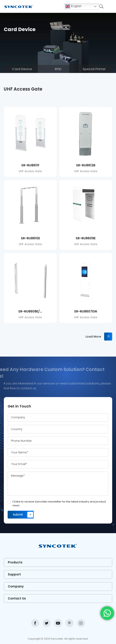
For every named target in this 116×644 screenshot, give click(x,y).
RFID (58, 69)
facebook (35, 623)
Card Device (22, 69)
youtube (58, 623)
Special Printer (94, 69)
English (73, 6)
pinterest (70, 623)
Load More (93, 337)
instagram (81, 623)
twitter (47, 623)
